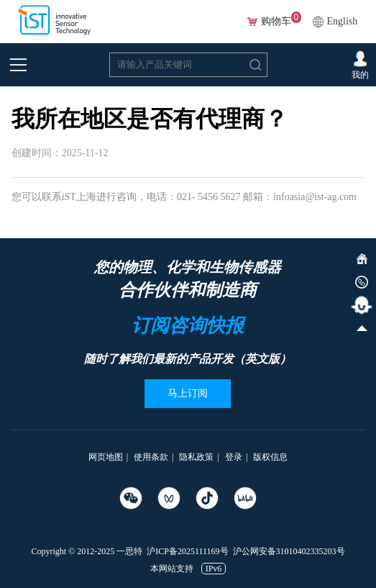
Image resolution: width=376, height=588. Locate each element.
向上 (362, 328)
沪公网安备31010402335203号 (289, 551)
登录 (234, 457)
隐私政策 (196, 457)
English (343, 21)
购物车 (276, 22)
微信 (362, 282)
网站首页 (362, 259)
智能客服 (362, 305)
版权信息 (270, 457)
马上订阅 (188, 393)
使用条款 (151, 457)
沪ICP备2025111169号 (187, 551)
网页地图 (106, 457)
